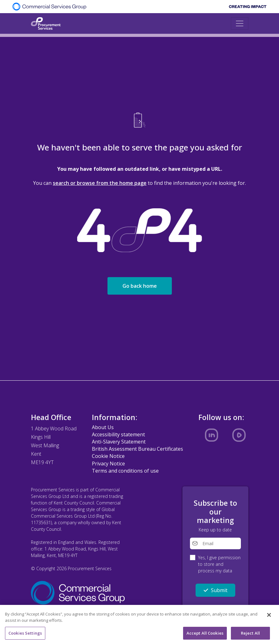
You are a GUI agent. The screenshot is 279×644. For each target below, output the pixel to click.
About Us (103, 427)
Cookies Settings (25, 634)
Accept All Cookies (205, 634)
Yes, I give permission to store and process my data (219, 564)
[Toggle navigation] (240, 23)
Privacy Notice (108, 464)
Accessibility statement (118, 434)
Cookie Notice (108, 456)
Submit (215, 590)
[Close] (269, 616)
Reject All (250, 634)
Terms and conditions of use (125, 471)
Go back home (140, 286)
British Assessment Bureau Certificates (137, 449)
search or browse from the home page (100, 183)
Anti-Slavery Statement (119, 442)
